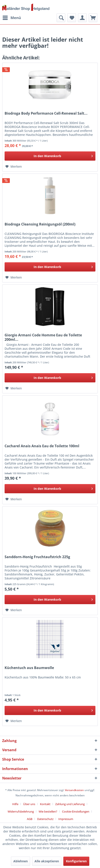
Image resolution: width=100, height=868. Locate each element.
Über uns (29, 804)
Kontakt (45, 804)
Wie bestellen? (48, 811)
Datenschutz (45, 819)
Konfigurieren (76, 861)
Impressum (66, 819)
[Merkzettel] (72, 18)
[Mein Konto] (82, 18)
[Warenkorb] (93, 18)
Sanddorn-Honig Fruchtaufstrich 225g (37, 557)
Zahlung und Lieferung (70, 804)
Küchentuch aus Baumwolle (29, 668)
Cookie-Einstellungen (76, 811)
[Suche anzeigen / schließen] (61, 18)
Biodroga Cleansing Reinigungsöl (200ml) (40, 224)
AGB (30, 819)
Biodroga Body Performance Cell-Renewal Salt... (46, 113)
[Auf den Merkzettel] (14, 167)
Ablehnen (21, 861)
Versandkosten (74, 790)
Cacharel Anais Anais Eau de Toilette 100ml (42, 446)
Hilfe (15, 804)
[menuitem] (12, 18)
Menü (12, 17)
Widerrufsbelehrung (21, 811)
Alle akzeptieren (47, 861)
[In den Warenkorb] (50, 156)
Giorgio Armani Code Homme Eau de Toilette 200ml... (43, 337)
